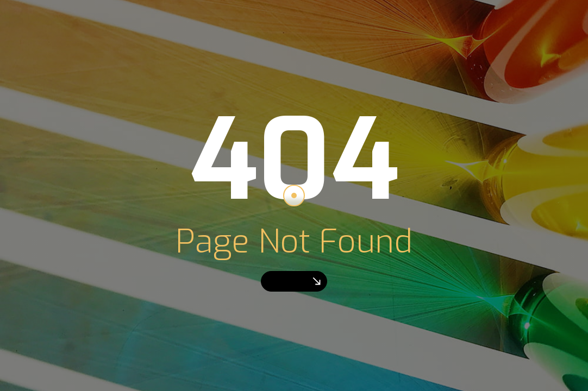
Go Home (294, 281)
